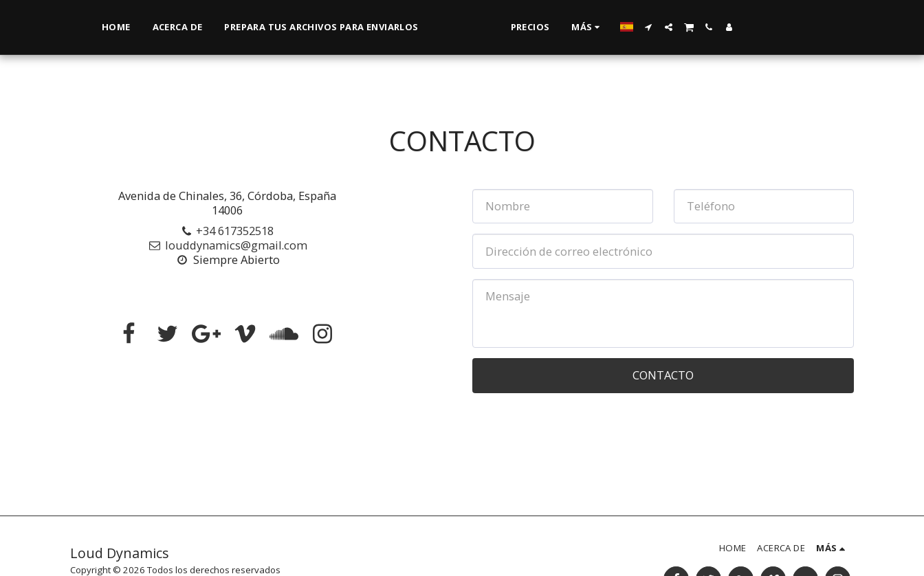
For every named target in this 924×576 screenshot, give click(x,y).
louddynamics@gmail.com (227, 245)
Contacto (663, 375)
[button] (708, 27)
